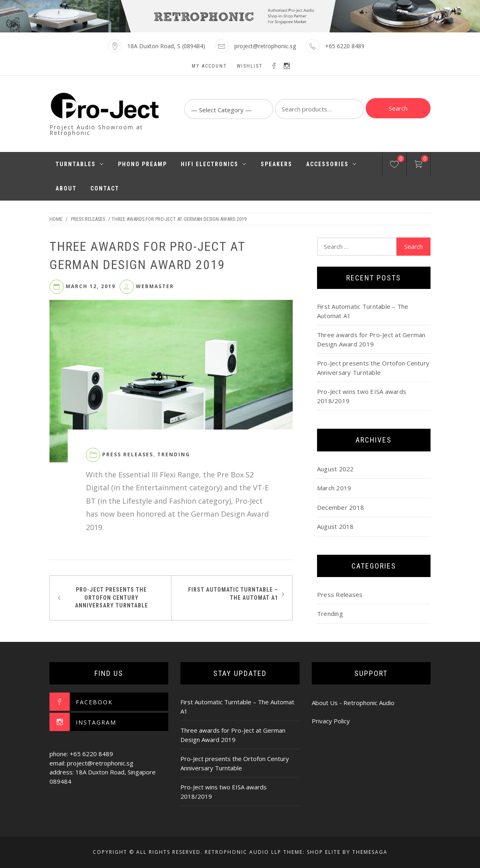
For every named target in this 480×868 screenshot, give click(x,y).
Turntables (80, 164)
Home (56, 219)
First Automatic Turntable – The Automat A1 (233, 594)
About (66, 188)
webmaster (155, 286)
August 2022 (335, 469)
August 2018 (335, 526)
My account (209, 66)
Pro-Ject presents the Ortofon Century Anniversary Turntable (111, 598)
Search (398, 108)
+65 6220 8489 (345, 46)
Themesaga (370, 852)
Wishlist (250, 66)
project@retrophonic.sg (265, 46)
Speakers (276, 164)
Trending (174, 454)
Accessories (332, 164)
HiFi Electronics (214, 164)
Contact (105, 188)
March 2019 (334, 488)
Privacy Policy (331, 721)
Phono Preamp (142, 164)
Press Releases (88, 219)
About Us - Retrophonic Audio (353, 703)
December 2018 (341, 507)
